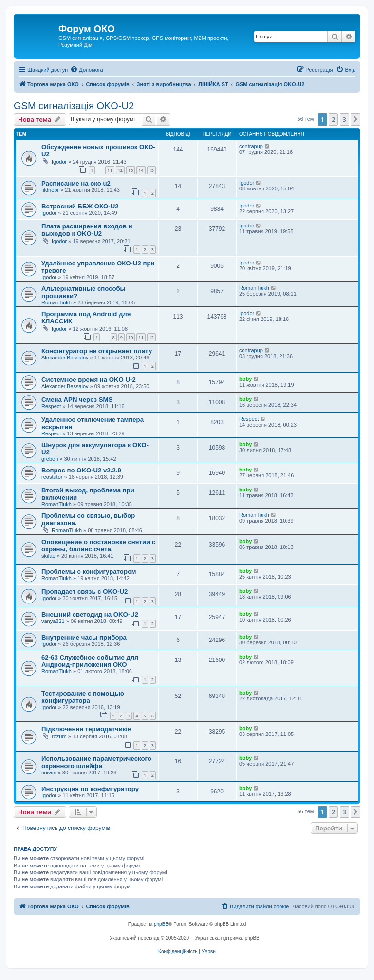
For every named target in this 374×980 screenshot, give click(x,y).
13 (131, 170)
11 (110, 170)
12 (120, 170)
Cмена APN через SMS (77, 400)
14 (141, 170)
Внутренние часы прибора (84, 637)
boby (245, 379)
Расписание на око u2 (76, 183)
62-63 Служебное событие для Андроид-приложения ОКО (90, 661)
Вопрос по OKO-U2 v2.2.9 (81, 470)
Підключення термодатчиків (86, 729)
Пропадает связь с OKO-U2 (84, 592)
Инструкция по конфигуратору (90, 789)
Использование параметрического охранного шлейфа (96, 762)
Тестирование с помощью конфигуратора (83, 697)
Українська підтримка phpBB (227, 938)
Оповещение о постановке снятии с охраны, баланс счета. (98, 546)
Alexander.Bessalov (65, 358)
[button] (355, 119)
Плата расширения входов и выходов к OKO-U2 (87, 230)
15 (151, 170)
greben (50, 459)
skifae (48, 556)
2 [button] (333, 119)
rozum (59, 736)
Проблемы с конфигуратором (89, 572)
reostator (52, 477)
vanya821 (53, 621)
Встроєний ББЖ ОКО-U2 (80, 206)
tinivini (49, 773)
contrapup (251, 146)
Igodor (59, 162)
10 (131, 337)
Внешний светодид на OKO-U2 (90, 614)
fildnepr (50, 190)
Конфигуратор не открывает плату (97, 351)
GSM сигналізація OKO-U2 (74, 106)
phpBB (161, 924)
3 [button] (345, 119)
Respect (51, 406)
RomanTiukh (56, 302)
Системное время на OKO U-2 (89, 380)
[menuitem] (86, 70)
